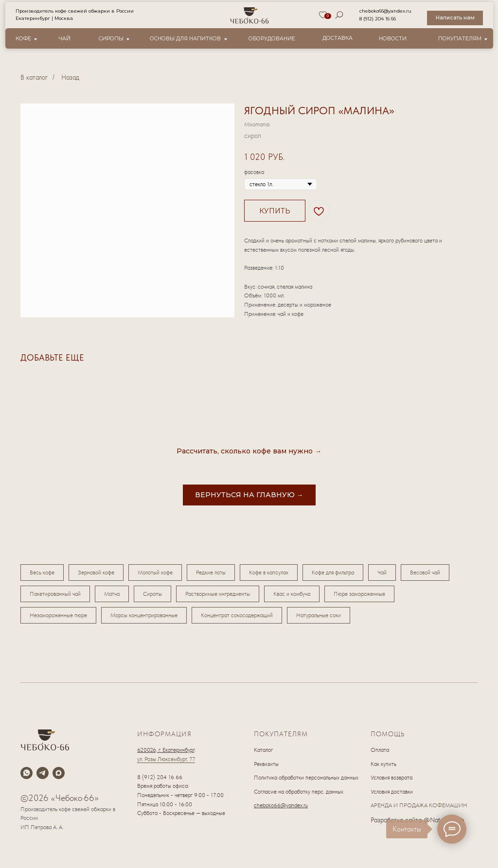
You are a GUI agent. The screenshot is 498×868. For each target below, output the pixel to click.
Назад (70, 77)
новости (393, 39)
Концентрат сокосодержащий (237, 615)
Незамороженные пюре (58, 615)
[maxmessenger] (59, 773)
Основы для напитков (185, 39)
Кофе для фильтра (333, 573)
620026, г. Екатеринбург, (166, 750)
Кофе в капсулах (269, 573)
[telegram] (43, 773)
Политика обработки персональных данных (306, 778)
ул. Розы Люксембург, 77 (166, 759)
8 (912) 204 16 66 (378, 19)
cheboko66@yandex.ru (385, 11)
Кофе (23, 39)
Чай (65, 39)
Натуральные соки (319, 615)
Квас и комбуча (292, 594)
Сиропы (111, 39)
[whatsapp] (27, 773)
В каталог (34, 77)
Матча (112, 594)
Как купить (383, 764)
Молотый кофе (155, 573)
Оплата (380, 750)
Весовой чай (425, 573)
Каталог (263, 750)
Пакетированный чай (55, 594)
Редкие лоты (211, 573)
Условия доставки (392, 792)
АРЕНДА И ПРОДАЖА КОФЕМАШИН (419, 805)
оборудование (272, 39)
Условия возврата (391, 778)
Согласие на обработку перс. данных (299, 792)
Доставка (338, 38)
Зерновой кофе (96, 573)
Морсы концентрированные (144, 615)
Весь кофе (42, 573)
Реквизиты (266, 764)
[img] (249, 15)
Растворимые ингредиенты (218, 594)
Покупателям (460, 39)
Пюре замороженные (359, 594)
